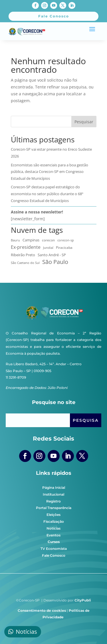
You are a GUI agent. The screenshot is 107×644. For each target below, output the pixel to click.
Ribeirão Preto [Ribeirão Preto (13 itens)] (23, 255)
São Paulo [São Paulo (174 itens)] (55, 262)
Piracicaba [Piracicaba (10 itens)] (64, 247)
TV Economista (54, 549)
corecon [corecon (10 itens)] (48, 240)
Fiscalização (54, 521)
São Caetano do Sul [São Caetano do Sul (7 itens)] (25, 263)
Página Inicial (54, 487)
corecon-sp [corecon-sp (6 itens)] (66, 240)
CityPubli (83, 600)
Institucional (53, 494)
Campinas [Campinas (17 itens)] (31, 240)
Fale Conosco (54, 555)
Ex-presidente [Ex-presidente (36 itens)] (26, 247)
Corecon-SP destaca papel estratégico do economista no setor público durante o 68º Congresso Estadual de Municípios (47, 194)
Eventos (53, 535)
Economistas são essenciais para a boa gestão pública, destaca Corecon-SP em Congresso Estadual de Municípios (50, 172)
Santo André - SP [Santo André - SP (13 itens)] (52, 255)
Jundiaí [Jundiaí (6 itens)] (48, 248)
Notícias (53, 528)
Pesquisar (84, 122)
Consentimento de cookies (42, 610)
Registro (53, 501)
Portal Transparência (54, 508)
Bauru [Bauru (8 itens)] (15, 240)
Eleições (53, 515)
